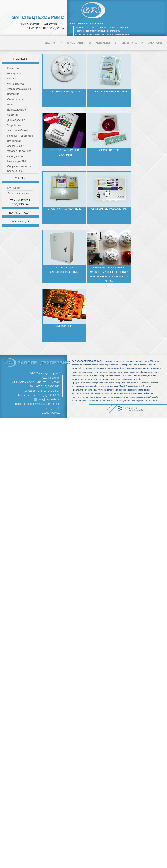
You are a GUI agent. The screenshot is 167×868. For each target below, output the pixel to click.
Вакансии (155, 43)
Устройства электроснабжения (64, 270)
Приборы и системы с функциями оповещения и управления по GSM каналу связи (20, 146)
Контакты (103, 43)
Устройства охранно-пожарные (64, 152)
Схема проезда (51, 413)
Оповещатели (15, 99)
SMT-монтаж (15, 188)
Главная (50, 43)
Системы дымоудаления (109, 209)
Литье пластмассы (18, 193)
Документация (20, 213)
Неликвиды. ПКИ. (18, 161)
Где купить (129, 43)
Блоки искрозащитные (64, 209)
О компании (76, 43)
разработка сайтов (137, 410)
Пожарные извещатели (64, 91)
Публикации (20, 221)
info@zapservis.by (49, 399)
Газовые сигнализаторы (109, 91)
